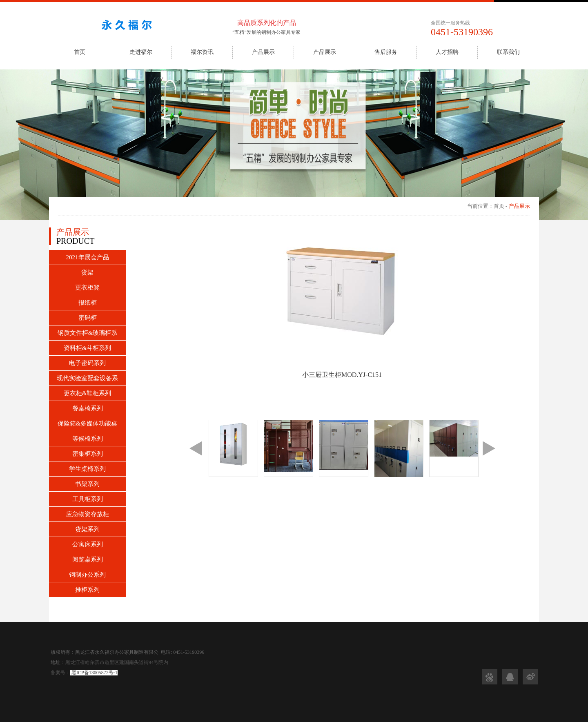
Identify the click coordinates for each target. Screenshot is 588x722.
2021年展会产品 (88, 257)
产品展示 (263, 52)
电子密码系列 (87, 363)
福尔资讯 (202, 52)
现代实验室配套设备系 (87, 378)
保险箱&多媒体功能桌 (88, 423)
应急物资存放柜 (88, 514)
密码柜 (88, 318)
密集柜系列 (88, 454)
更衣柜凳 (87, 287)
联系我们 (508, 52)
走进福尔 (141, 52)
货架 (87, 272)
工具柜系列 (88, 499)
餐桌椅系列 (88, 408)
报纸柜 (88, 303)
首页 (80, 52)
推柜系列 (87, 590)
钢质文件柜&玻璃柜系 (88, 333)
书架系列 (87, 484)
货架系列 (87, 529)
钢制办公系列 (87, 575)
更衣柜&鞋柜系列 (88, 393)
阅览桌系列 (88, 559)
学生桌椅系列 (87, 469)
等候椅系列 (88, 439)
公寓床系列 (88, 544)
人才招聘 (447, 52)
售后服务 (386, 52)
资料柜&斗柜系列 (88, 348)
